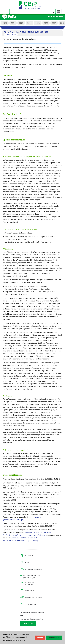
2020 (46, 23)
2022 (29, 23)
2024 (13, 23)
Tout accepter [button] (54, 638)
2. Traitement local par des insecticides (20, 229)
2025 (5, 23)
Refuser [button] (40, 638)
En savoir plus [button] (19, 640)
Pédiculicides (8, 249)
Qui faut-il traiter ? (12, 114)
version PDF (12, 35)
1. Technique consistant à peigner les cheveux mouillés (27, 157)
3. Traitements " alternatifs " (15, 450)
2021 (38, 23)
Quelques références (13, 475)
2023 (21, 23)
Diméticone (7, 396)
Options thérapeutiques (14, 140)
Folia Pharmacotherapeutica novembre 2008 (26, 32)
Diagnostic (8, 75)
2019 (54, 23)
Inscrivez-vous (28, 624)
